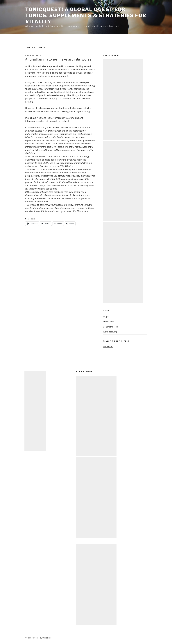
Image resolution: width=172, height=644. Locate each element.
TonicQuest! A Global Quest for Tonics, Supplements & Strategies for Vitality (86, 15)
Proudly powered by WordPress (38, 638)
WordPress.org (110, 332)
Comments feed (110, 327)
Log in (106, 317)
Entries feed (109, 322)
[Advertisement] (123, 100)
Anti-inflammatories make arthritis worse (58, 59)
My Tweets (108, 346)
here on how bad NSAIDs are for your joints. (69, 128)
